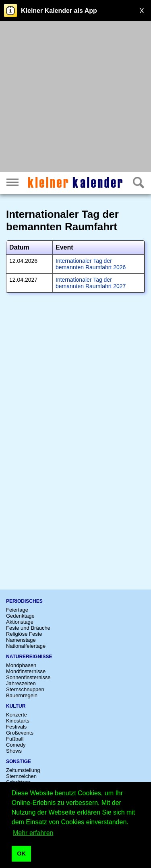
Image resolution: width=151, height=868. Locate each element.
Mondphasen (21, 665)
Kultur (16, 706)
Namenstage (21, 640)
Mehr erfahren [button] (33, 833)
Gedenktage (20, 616)
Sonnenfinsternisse (28, 677)
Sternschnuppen (25, 689)
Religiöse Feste (24, 634)
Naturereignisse (29, 657)
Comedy (16, 745)
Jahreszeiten (21, 683)
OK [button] (21, 854)
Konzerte (17, 715)
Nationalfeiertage (26, 646)
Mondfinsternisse (26, 671)
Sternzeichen (21, 776)
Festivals (16, 727)
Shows (14, 751)
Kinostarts (18, 721)
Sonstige (19, 762)
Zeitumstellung (23, 770)
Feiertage (17, 610)
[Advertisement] (75, 97)
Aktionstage (20, 622)
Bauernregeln (22, 695)
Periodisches (24, 601)
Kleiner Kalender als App (59, 11)
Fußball (15, 739)
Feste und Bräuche (28, 628)
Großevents (20, 733)
